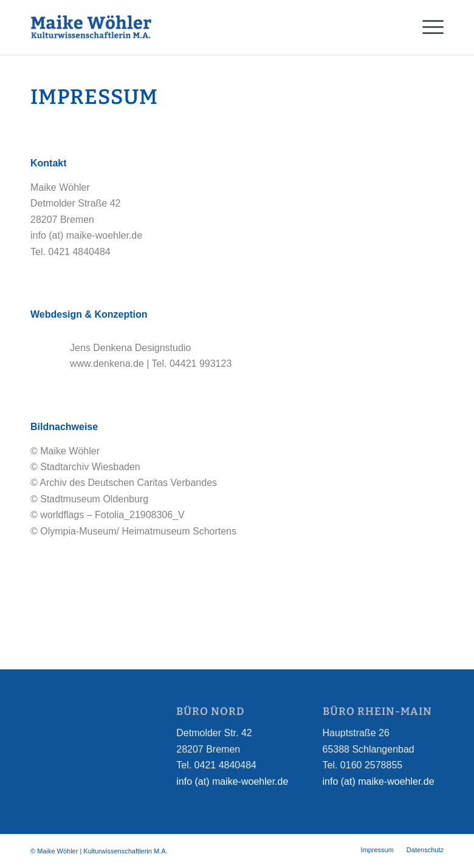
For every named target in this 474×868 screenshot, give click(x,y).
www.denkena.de (107, 364)
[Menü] (427, 27)
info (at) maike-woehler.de (232, 781)
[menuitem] (377, 850)
